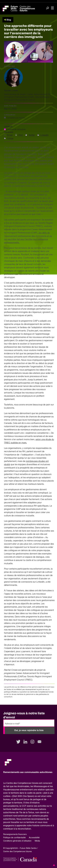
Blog (9, 20)
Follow (10, 139)
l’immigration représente (35, 290)
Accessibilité (34, 838)
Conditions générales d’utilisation (17, 841)
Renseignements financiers (15, 834)
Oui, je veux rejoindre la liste (29, 730)
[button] (53, 865)
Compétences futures (16, 118)
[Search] (48, 8)
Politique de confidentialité (14, 838)
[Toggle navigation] (52, 8)
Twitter (32, 135)
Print (20, 135)
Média (37, 841)
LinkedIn (45, 135)
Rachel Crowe (11, 91)
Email (10, 135)
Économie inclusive (16, 130)
